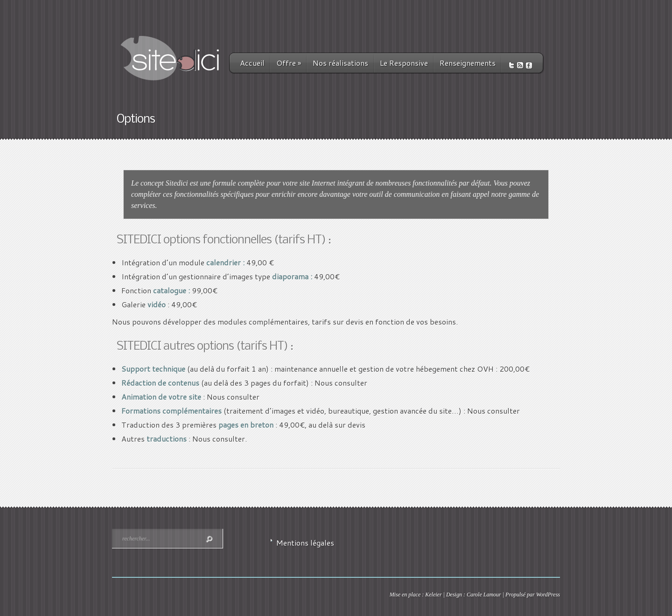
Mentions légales (305, 543)
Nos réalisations (340, 63)
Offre (289, 63)
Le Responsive (404, 63)
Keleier (433, 595)
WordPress (548, 595)
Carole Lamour (484, 595)
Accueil (252, 63)
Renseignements (468, 63)
